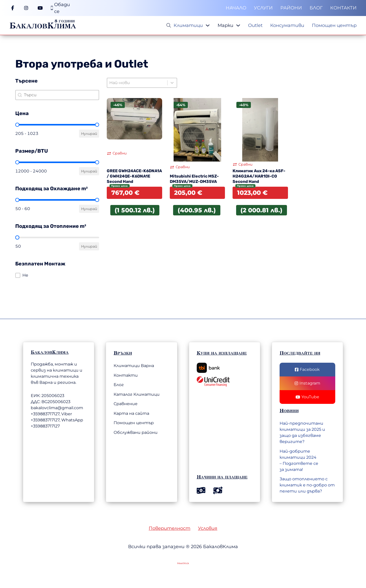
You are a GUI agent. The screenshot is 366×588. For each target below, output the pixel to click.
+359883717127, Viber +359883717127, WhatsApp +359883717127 (57, 420)
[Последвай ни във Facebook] (307, 370)
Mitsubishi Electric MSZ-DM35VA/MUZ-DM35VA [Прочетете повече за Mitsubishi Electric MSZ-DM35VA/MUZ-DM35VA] (194, 179)
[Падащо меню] (208, 25)
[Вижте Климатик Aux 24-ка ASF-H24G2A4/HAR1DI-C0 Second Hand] (260, 130)
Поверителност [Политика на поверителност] (170, 528)
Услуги (263, 8)
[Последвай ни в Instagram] (307, 383)
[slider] (17, 125)
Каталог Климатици (137, 394)
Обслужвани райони (136, 432)
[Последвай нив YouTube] (307, 397)
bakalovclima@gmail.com (57, 408)
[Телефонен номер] (60, 8)
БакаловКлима (43, 25)
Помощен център (134, 423)
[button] (57, 275)
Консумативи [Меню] (287, 25)
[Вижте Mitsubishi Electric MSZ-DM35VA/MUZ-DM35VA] (197, 130)
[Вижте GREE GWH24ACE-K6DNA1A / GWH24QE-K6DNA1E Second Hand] (134, 119)
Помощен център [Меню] (334, 25)
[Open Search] (169, 25)
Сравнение (126, 404)
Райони (291, 8)
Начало (236, 8)
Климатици (188, 25)
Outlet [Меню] (255, 25)
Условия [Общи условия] (208, 528)
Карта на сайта (131, 413)
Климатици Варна (134, 366)
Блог (316, 8)
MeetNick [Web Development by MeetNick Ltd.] (183, 563)
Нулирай (89, 134)
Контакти (343, 8)
